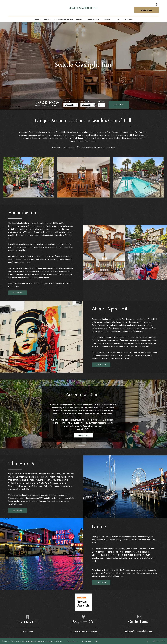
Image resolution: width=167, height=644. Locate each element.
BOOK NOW (119, 105)
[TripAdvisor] (29, 8)
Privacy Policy (72, 641)
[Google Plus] (17, 8)
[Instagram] (23, 8)
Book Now (146, 10)
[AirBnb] (35, 8)
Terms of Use (86, 641)
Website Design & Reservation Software (38, 641)
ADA (97, 641)
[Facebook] (11, 8)
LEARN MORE (18, 293)
